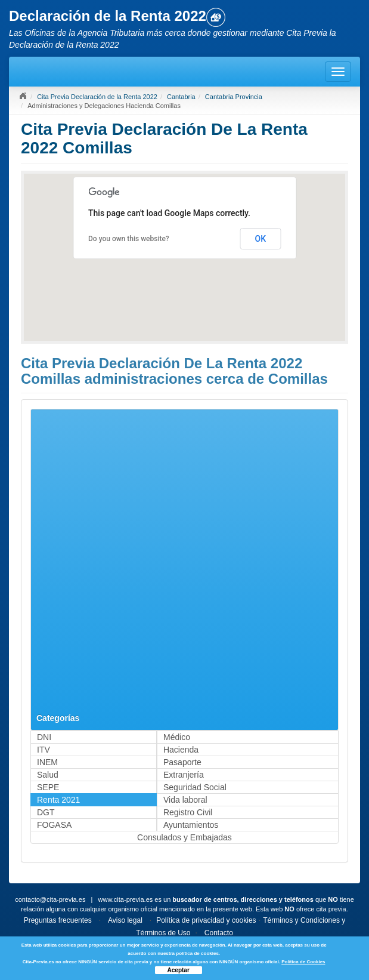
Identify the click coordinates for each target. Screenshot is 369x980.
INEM (47, 762)
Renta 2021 (58, 800)
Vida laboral (185, 800)
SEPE (48, 787)
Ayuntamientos (191, 825)
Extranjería (184, 775)
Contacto (219, 933)
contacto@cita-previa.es (50, 899)
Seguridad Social (195, 787)
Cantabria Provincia (234, 97)
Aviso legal (125, 920)
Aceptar (179, 970)
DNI (44, 737)
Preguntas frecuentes (58, 920)
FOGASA (54, 825)
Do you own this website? (129, 239)
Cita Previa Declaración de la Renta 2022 (97, 97)
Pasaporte (182, 762)
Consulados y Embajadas (184, 837)
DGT (46, 812)
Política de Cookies (303, 962)
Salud (48, 775)
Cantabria (181, 97)
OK (261, 239)
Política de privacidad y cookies (206, 920)
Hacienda (181, 750)
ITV (44, 750)
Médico (177, 737)
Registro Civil (188, 812)
